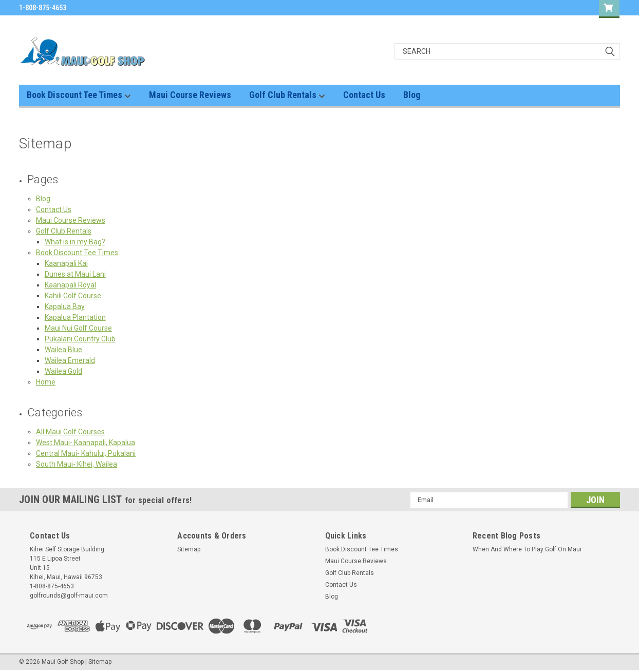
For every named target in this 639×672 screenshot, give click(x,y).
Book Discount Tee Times (79, 95)
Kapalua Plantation (75, 317)
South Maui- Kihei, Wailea (77, 464)
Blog (412, 95)
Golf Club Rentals (287, 95)
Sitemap (189, 549)
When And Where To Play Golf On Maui (527, 549)
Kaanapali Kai (66, 263)
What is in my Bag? (75, 242)
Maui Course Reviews (190, 95)
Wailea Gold (63, 371)
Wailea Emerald (70, 360)
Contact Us (364, 95)
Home (46, 382)
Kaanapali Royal (70, 285)
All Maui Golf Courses (70, 432)
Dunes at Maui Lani (75, 274)
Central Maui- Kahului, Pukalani (86, 453)
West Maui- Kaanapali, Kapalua (86, 443)
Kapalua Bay (65, 306)
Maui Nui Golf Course (78, 328)
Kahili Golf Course (73, 296)
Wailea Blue (63, 350)
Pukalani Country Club (80, 339)
